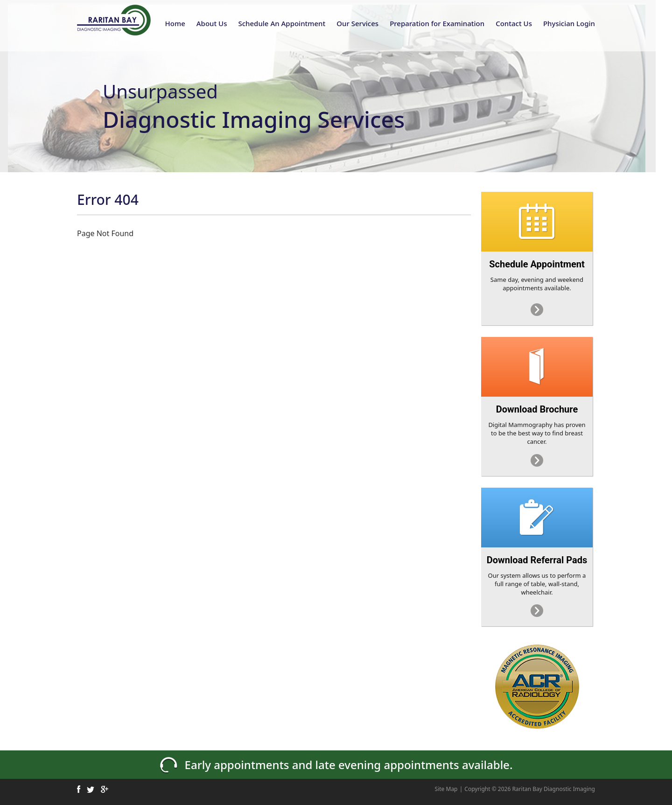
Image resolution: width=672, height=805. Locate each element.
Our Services (357, 23)
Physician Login (569, 23)
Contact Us (514, 23)
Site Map (446, 789)
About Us (212, 23)
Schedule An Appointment (282, 23)
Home (175, 23)
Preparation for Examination (437, 23)
